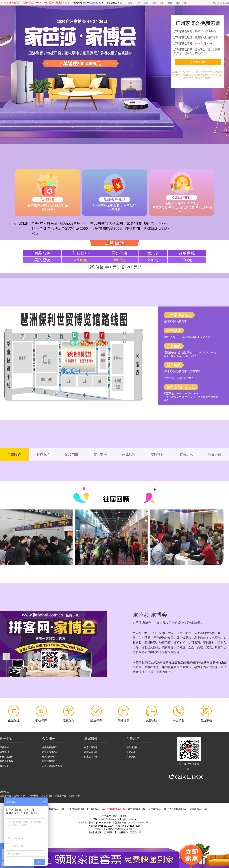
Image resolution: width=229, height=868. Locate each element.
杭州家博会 (19, 796)
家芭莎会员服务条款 (52, 766)
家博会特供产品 (50, 752)
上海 (130, 3)
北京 (178, 3)
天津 (170, 3)
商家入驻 (131, 752)
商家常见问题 (91, 747)
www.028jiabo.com (107, 819)
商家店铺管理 (91, 752)
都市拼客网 (132, 747)
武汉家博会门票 (137, 809)
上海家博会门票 (55, 809)
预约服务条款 (7, 761)
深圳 (186, 3)
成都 (154, 3)
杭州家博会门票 (96, 809)
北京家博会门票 (177, 809)
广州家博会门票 (75, 809)
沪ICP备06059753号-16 (139, 823)
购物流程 (4, 752)
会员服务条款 (49, 757)
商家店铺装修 (91, 757)
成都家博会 (47, 796)
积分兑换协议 (7, 757)
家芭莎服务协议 (50, 761)
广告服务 (131, 757)
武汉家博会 (74, 796)
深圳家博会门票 (198, 809)
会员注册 (4, 766)
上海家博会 (5, 796)
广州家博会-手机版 (220, 3)
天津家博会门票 (157, 809)
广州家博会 (33, 796)
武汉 (162, 3)
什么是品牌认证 (50, 747)
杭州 (146, 3)
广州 (138, 3)
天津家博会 (60, 796)
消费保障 (4, 747)
